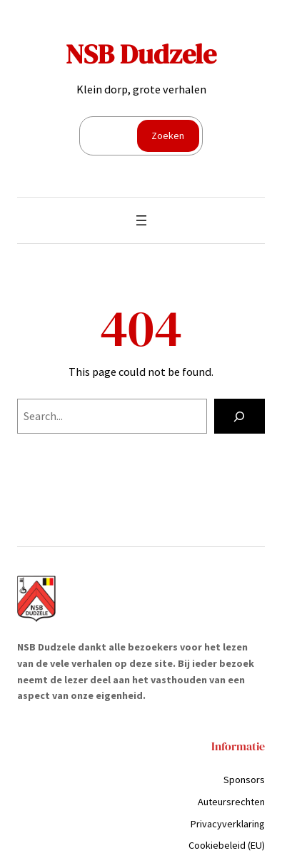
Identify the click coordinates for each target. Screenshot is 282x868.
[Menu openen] (141, 220)
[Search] (240, 417)
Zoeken (168, 136)
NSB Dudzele (141, 54)
